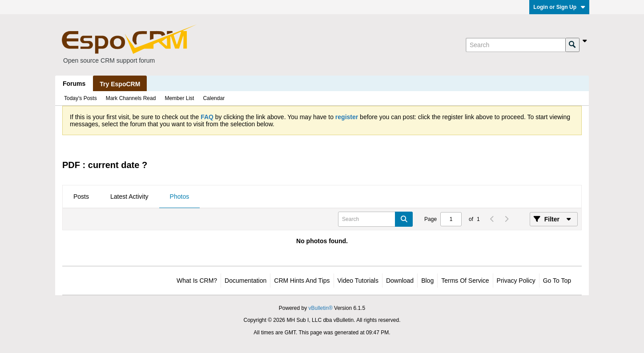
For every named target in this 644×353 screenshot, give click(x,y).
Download (400, 281)
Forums (74, 84)
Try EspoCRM (120, 84)
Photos (180, 197)
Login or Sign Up (559, 7)
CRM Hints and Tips (302, 281)
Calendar (214, 98)
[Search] (515, 45)
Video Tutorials (358, 281)
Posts (81, 197)
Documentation (246, 281)
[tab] (81, 197)
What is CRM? (197, 281)
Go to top (557, 281)
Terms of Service (465, 281)
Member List (179, 98)
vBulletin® (321, 308)
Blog (427, 281)
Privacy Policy (516, 281)
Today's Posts (80, 98)
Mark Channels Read (131, 98)
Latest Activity (129, 197)
